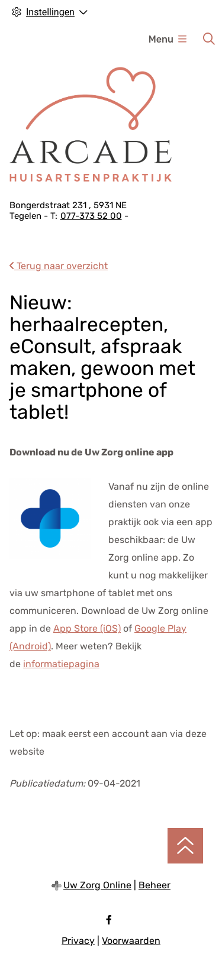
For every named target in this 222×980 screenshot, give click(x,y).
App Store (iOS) (87, 628)
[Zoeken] (209, 39)
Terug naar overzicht (59, 266)
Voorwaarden (131, 941)
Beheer (155, 885)
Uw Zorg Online (97, 885)
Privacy (78, 941)
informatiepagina (61, 664)
